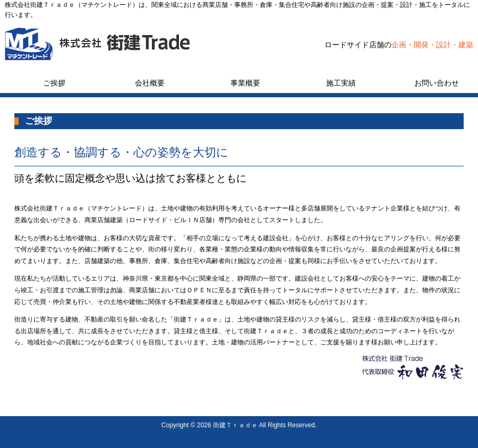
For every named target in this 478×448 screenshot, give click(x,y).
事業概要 (245, 83)
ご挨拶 (54, 83)
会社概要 (150, 83)
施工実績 (341, 83)
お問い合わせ (437, 83)
